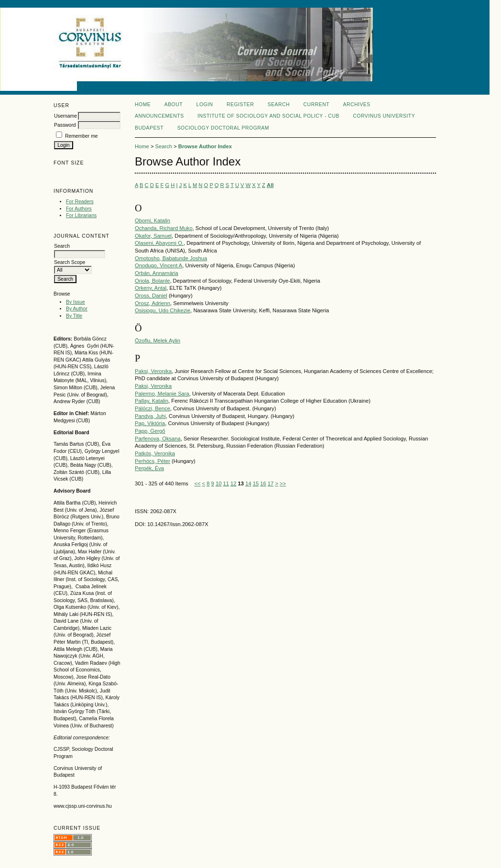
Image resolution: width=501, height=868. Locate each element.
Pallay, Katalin (152, 401)
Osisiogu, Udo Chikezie (163, 310)
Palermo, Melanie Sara (162, 394)
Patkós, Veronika (155, 453)
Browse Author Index (205, 146)
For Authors (79, 209)
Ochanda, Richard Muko (164, 228)
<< (197, 483)
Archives (356, 104)
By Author (77, 309)
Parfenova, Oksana (158, 439)
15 (256, 483)
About (174, 104)
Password (65, 125)
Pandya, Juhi (150, 416)
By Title (74, 316)
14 (248, 483)
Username (65, 116)
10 (218, 483)
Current (316, 104)
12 (233, 483)
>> (283, 483)
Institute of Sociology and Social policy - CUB (268, 116)
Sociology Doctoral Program (223, 128)
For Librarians (81, 215)
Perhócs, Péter (152, 461)
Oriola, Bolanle (152, 281)
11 (226, 483)
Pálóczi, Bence (152, 408)
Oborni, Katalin (152, 220)
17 (271, 483)
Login (205, 104)
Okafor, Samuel (153, 236)
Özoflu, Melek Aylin (158, 341)
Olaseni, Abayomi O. (159, 243)
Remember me (82, 136)
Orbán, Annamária (157, 273)
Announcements (159, 116)
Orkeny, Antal (151, 288)
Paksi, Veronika (153, 371)
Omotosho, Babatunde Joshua (171, 258)
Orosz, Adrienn (152, 303)
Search (279, 104)
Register (240, 104)
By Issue (76, 302)
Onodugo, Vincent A (158, 265)
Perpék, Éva (149, 468)
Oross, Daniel (151, 296)
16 (263, 483)
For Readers (80, 202)
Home (143, 104)
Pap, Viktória (150, 423)
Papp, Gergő (150, 431)
